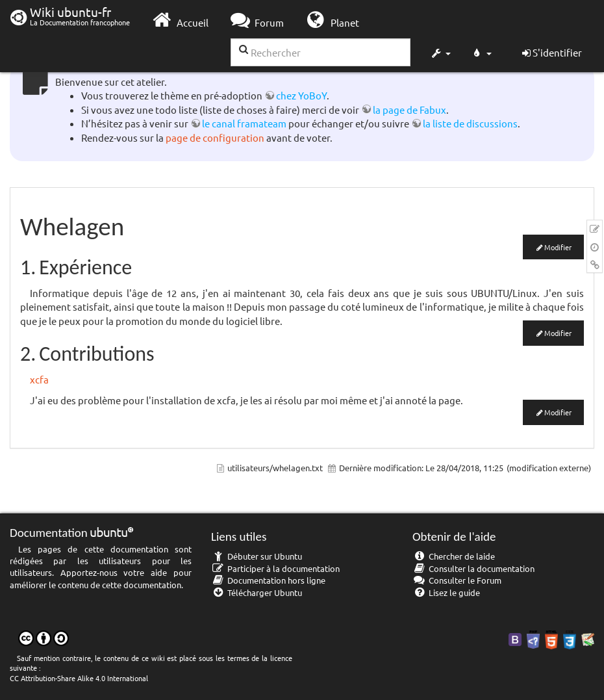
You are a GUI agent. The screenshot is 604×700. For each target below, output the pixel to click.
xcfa (39, 379)
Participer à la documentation (275, 568)
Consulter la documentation (473, 568)
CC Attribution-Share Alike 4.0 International (79, 678)
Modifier (558, 247)
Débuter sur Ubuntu (257, 556)
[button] (440, 55)
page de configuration (215, 137)
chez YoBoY (301, 95)
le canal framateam (244, 123)
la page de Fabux (409, 110)
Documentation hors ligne (268, 580)
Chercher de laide (454, 556)
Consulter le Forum (457, 580)
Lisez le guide (446, 592)
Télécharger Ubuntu (257, 592)
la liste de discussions (470, 123)
